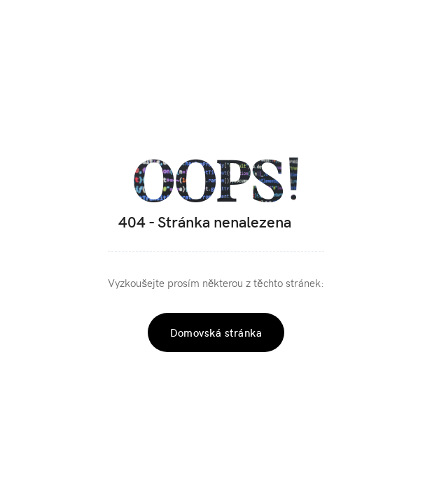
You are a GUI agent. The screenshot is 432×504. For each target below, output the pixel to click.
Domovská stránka (216, 332)
